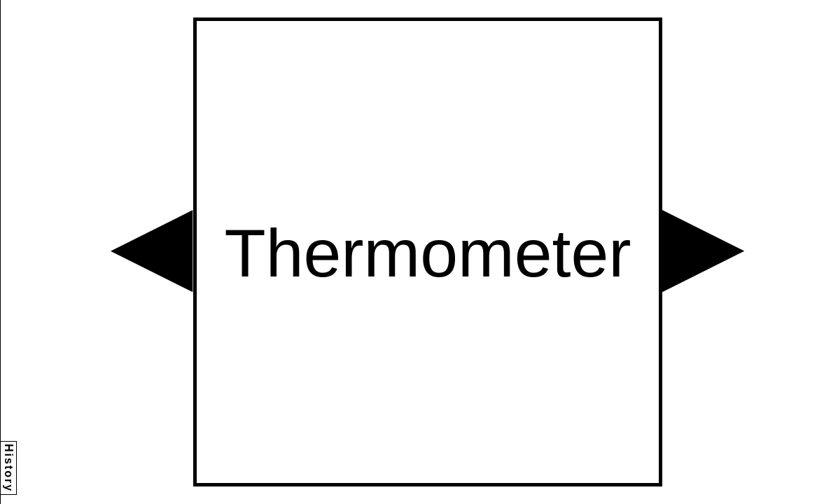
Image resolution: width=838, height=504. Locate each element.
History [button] (9, 468)
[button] (152, 251)
